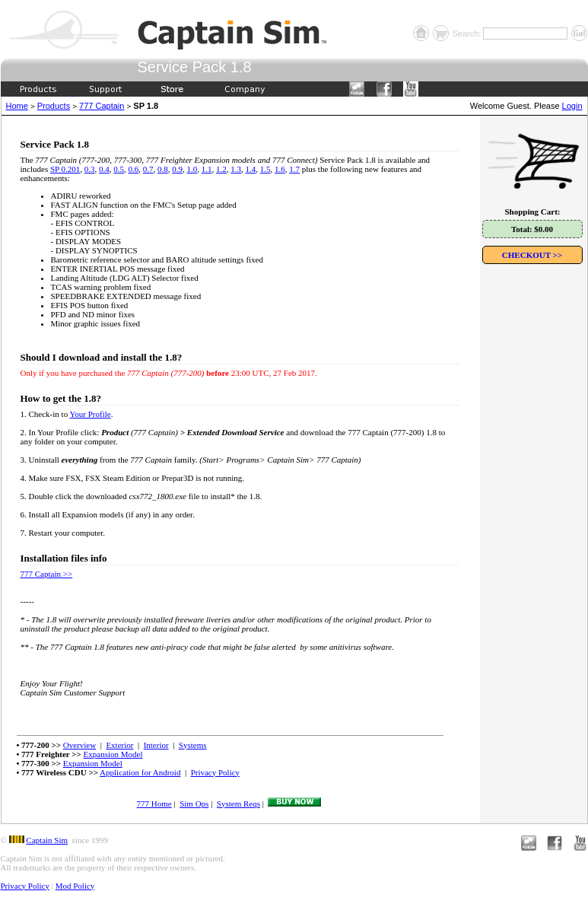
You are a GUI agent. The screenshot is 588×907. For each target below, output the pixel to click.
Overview (79, 745)
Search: (467, 33)
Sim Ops (194, 804)
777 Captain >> (47, 574)
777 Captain (102, 106)
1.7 (294, 169)
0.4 (104, 169)
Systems (193, 745)
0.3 (90, 169)
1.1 (207, 169)
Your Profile (90, 414)
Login (572, 106)
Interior (156, 745)
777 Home (154, 804)
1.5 (265, 169)
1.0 (192, 169)
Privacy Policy (215, 772)
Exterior (119, 745)
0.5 (119, 169)
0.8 (163, 169)
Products (54, 106)
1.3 (236, 169)
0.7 (148, 169)
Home (17, 106)
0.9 (177, 169)
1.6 (280, 169)
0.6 (134, 169)
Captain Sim (47, 840)
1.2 (221, 169)
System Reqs (238, 804)
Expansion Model (113, 754)
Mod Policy (75, 886)
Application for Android (140, 772)
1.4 (251, 169)
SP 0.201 (65, 169)
